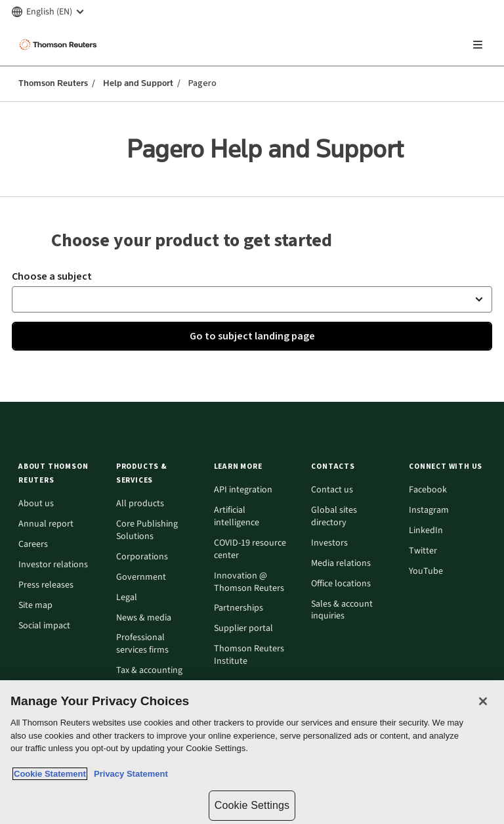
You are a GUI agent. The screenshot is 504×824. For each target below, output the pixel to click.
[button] (252, 299)
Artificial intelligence (237, 517)
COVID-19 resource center (250, 550)
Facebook (428, 490)
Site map (35, 606)
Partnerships (239, 608)
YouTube (426, 572)
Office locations (341, 584)
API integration (243, 490)
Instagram (429, 510)
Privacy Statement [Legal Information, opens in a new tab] (129, 774)
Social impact (44, 626)
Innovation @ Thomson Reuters (249, 582)
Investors (329, 543)
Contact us (332, 490)
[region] (252, 752)
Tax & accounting (149, 671)
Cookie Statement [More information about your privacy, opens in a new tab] (50, 774)
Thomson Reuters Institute (249, 655)
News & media (144, 618)
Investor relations (53, 565)
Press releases (46, 585)
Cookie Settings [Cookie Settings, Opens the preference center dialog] (252, 805)
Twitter (423, 551)
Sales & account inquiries (342, 611)
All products (140, 504)
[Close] (483, 701)
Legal (127, 598)
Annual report (46, 524)
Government (141, 577)
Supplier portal (243, 629)
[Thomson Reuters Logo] (60, 45)
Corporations (142, 557)
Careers (33, 545)
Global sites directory (334, 517)
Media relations (341, 564)
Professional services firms (142, 644)
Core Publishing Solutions (147, 531)
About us (36, 504)
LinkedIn (426, 531)
